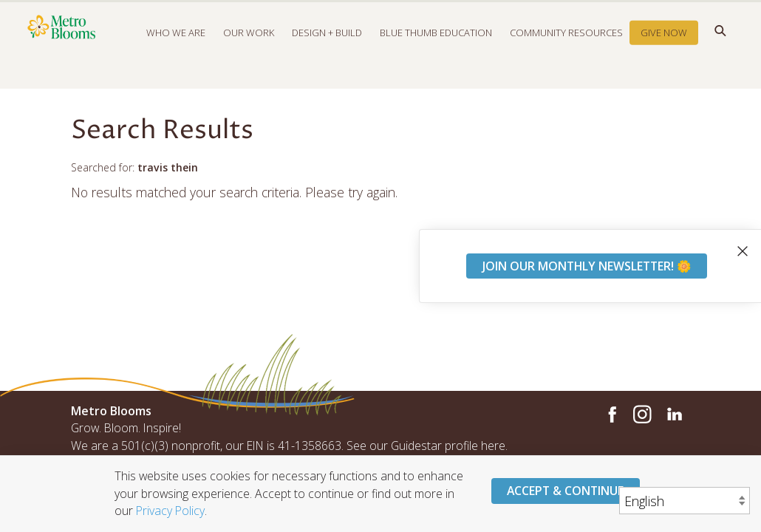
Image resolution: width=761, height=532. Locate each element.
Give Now (664, 47)
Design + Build (327, 47)
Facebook (610, 415)
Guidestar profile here (448, 446)
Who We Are (176, 47)
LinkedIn (674, 415)
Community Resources (566, 47)
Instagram (642, 415)
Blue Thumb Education (436, 47)
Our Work (249, 47)
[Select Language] (685, 501)
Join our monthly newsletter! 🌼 (587, 266)
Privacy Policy (170, 511)
